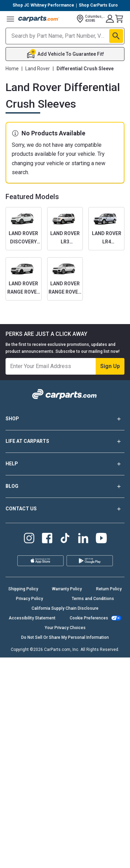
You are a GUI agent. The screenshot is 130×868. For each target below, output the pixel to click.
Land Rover (38, 69)
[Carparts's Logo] (39, 19)
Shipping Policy (23, 589)
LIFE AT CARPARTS (65, 441)
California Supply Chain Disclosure (65, 608)
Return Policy (109, 589)
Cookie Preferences (89, 618)
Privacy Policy (29, 599)
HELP (65, 464)
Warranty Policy (67, 589)
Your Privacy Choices (65, 628)
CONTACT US (65, 509)
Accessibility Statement (32, 618)
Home (12, 69)
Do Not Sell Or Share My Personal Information (65, 637)
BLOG (65, 486)
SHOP (65, 419)
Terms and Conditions (93, 599)
